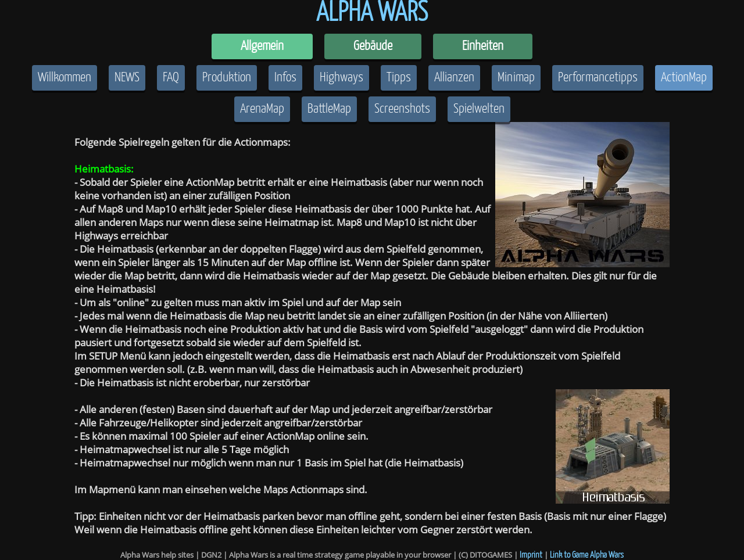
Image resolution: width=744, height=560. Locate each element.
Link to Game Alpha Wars (587, 555)
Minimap (516, 78)
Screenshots (402, 109)
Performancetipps (598, 78)
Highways (341, 78)
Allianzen (454, 78)
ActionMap (684, 78)
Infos (285, 78)
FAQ (171, 78)
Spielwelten (479, 109)
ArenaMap (262, 109)
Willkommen (65, 78)
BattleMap (329, 109)
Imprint (531, 555)
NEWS (127, 78)
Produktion (227, 78)
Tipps (399, 78)
